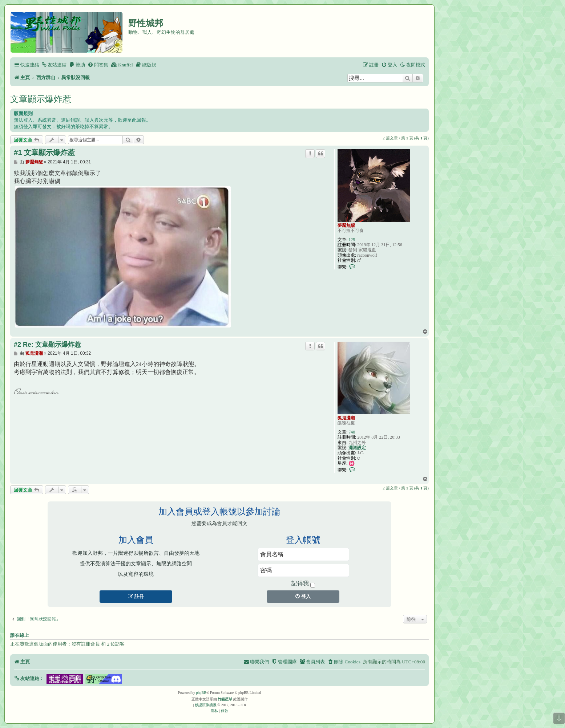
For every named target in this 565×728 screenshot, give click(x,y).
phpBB (201, 693)
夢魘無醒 (346, 225)
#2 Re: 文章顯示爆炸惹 (47, 345)
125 (352, 240)
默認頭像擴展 (206, 705)
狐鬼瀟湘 (346, 418)
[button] (29, 678)
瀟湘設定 (357, 448)
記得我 (303, 584)
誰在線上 (20, 635)
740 (352, 432)
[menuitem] (54, 65)
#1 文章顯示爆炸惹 (44, 152)
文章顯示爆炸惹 (41, 99)
